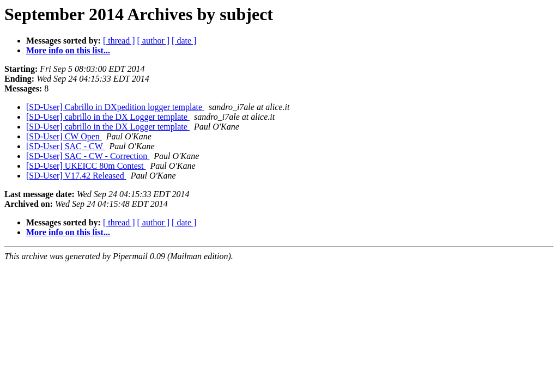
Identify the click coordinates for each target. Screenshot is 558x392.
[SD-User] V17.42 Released (76, 176)
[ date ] (184, 41)
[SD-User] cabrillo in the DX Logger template (108, 117)
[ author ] (154, 41)
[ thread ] (119, 41)
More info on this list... (68, 50)
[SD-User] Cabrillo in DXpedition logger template (115, 107)
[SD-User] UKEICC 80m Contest (86, 166)
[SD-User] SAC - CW (66, 146)
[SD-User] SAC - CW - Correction (88, 156)
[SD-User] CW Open (64, 136)
